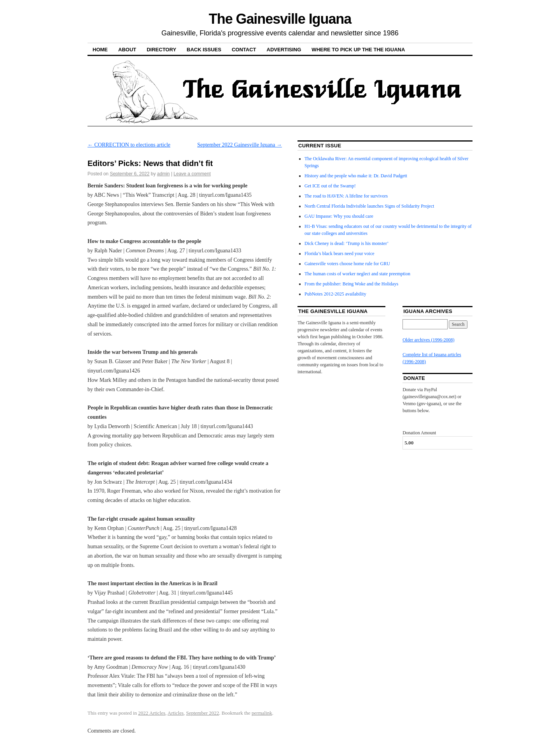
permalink (262, 713)
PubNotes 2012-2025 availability (335, 294)
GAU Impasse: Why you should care (339, 216)
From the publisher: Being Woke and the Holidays (351, 284)
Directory (161, 50)
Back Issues (204, 50)
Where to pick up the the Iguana (358, 50)
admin (164, 174)
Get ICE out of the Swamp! (330, 186)
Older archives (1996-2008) (428, 340)
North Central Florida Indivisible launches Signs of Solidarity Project (369, 206)
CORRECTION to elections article (129, 145)
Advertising (284, 50)
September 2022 (202, 713)
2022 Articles (152, 713)
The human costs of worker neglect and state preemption (357, 274)
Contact (244, 50)
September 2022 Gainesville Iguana (240, 145)
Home (100, 50)
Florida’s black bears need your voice (339, 254)
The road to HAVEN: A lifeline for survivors (346, 196)
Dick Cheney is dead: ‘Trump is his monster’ (346, 243)
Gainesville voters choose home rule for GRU (347, 264)
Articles (176, 713)
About (127, 50)
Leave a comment (192, 174)
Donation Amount (419, 433)
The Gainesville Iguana (280, 19)
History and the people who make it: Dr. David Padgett (356, 176)
